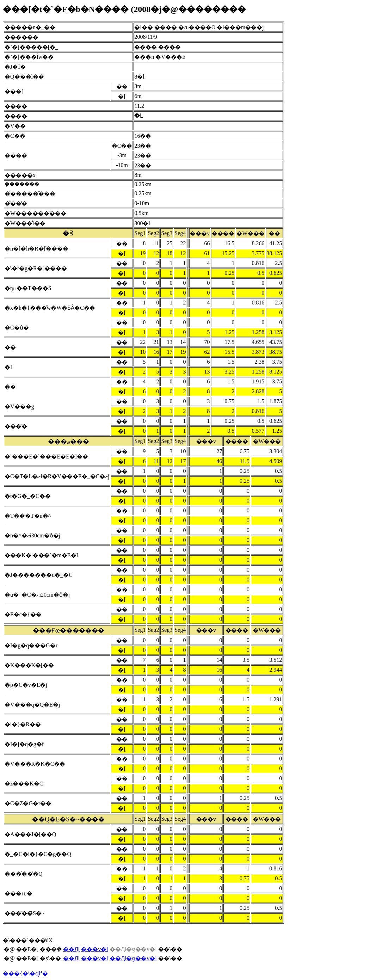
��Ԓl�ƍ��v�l (133, 958)
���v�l (94, 949)
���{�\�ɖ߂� (25, 973)
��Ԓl (71, 949)
